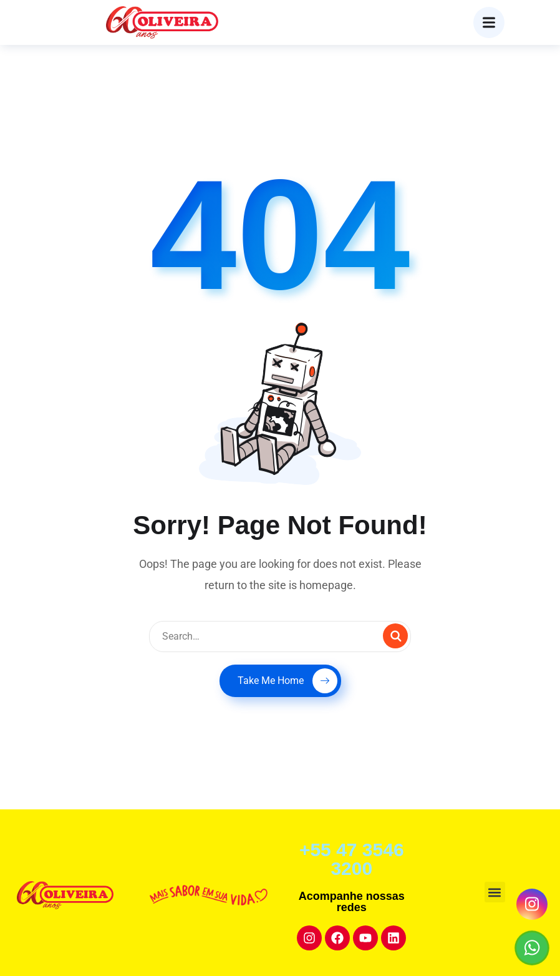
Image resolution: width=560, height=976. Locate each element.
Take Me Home (287, 681)
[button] (495, 892)
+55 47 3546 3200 (352, 859)
